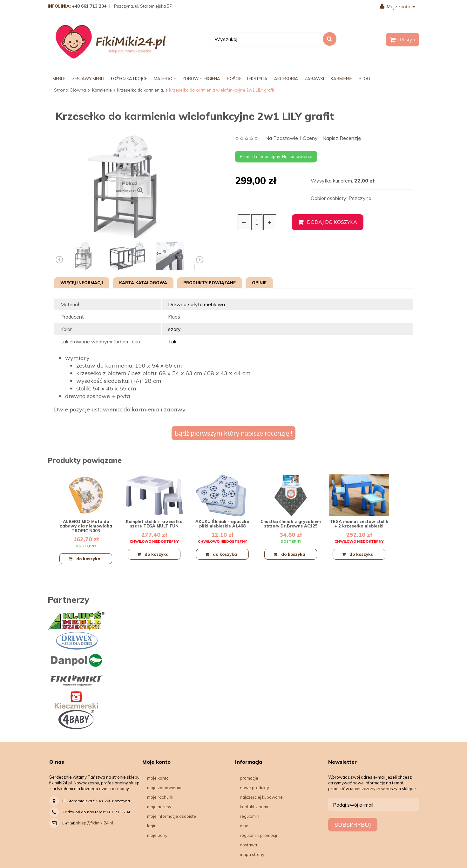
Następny (200, 260)
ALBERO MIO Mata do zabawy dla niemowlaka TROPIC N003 (86, 526)
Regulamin (250, 816)
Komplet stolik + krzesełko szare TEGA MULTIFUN (154, 524)
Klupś (174, 317)
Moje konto (397, 7)
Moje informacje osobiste (172, 816)
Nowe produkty (254, 788)
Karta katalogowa (143, 283)
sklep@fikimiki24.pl (95, 823)
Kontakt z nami (254, 807)
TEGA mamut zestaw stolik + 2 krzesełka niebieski (359, 524)
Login (152, 826)
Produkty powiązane (210, 283)
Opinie (259, 283)
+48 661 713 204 (89, 6)
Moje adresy (159, 807)
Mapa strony (252, 854)
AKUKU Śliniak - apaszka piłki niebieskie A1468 (222, 524)
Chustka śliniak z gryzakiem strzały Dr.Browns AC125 (291, 524)
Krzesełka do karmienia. (140, 90)
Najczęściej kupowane (261, 797)
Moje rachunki (161, 797)
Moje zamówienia (164, 788)
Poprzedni (59, 260)
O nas (245, 826)
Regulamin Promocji (258, 835)
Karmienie (102, 90)
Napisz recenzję (342, 138)
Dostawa (248, 845)
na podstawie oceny (291, 138)
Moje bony (157, 835)
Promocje (249, 778)
